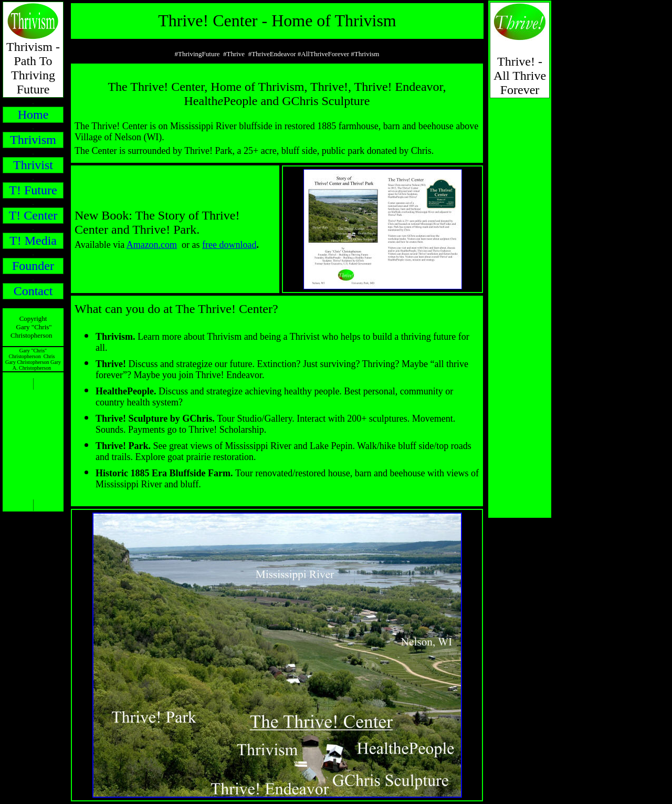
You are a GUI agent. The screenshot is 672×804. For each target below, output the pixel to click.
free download (229, 245)
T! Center (33, 215)
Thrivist (33, 165)
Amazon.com (152, 245)
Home (33, 114)
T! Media (33, 241)
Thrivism (33, 140)
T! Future (33, 190)
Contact (33, 291)
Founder (33, 266)
